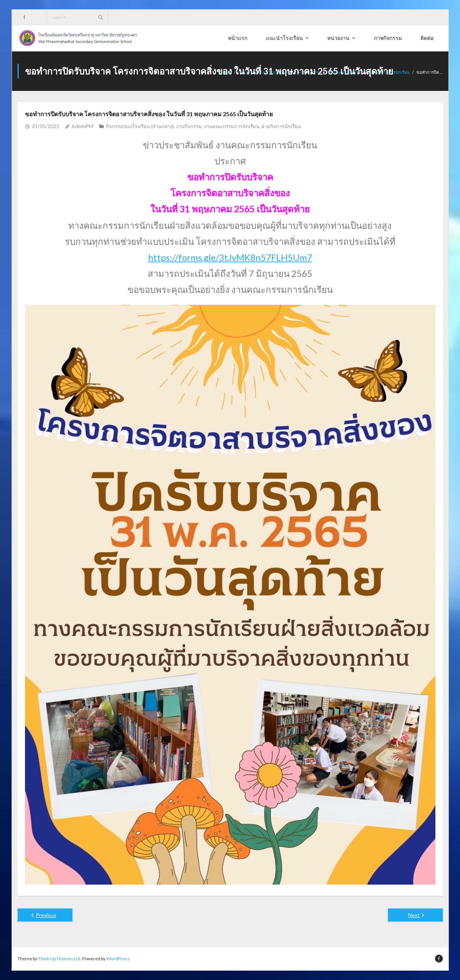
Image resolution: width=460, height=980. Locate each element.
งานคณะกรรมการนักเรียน (232, 126)
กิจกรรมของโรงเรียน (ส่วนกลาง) (140, 126)
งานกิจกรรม (189, 126)
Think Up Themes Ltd (59, 959)
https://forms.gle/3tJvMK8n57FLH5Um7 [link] (230, 257)
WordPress (118, 959)
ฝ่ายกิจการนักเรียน (281, 126)
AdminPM (82, 126)
